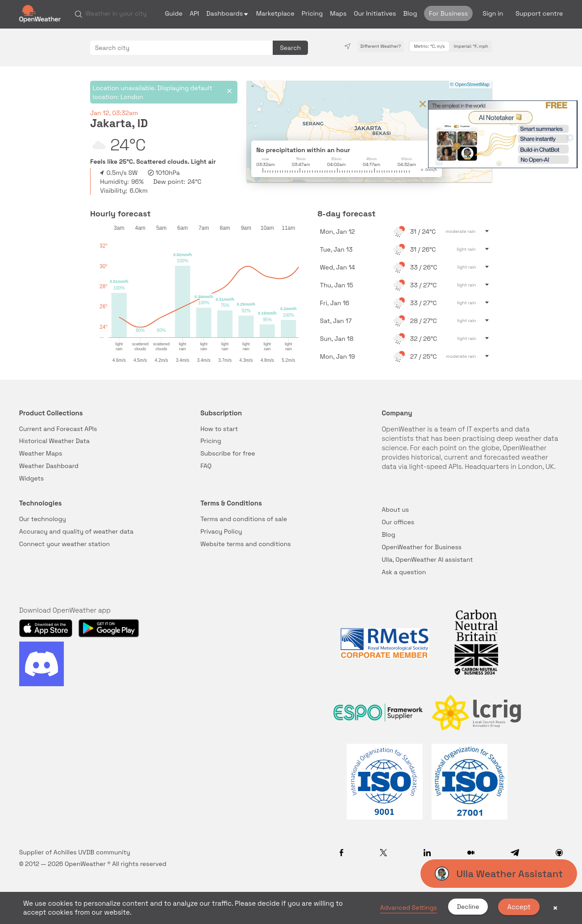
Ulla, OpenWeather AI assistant (427, 559)
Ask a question (404, 572)
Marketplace (275, 13)
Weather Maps (41, 453)
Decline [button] (468, 907)
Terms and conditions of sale (244, 519)
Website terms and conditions (246, 544)
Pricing (312, 13)
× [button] (555, 908)
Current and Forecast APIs (58, 429)
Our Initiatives (375, 13)
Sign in (493, 13)
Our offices (398, 522)
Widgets (32, 478)
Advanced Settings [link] (409, 907)
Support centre (539, 13)
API (194, 13)
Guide (173, 13)
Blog (410, 13)
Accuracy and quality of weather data (76, 531)
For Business (448, 13)
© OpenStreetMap (470, 84)
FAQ (206, 466)
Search (290, 48)
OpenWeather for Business (422, 547)
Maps (338, 13)
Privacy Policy (221, 531)
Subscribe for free (228, 453)
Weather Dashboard (49, 466)
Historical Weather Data (54, 441)
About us (395, 510)
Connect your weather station (64, 544)
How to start (219, 429)
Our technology (43, 519)
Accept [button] (519, 907)
